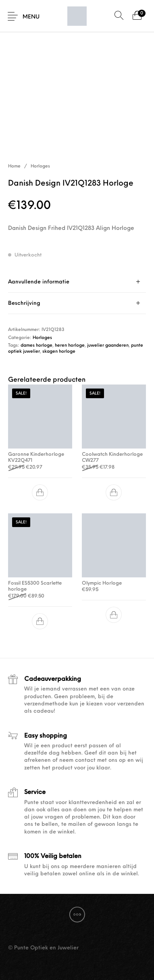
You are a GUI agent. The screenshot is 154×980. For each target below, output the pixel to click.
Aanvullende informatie (39, 282)
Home (14, 166)
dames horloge (36, 346)
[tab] (77, 282)
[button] (40, 492)
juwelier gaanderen (108, 346)
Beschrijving (24, 303)
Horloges (40, 166)
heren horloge (70, 346)
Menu (31, 17)
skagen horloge (59, 352)
